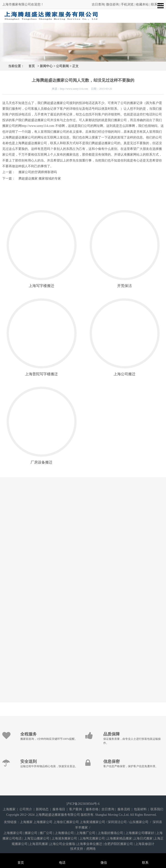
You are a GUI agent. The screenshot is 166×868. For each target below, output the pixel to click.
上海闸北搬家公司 (92, 838)
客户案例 (75, 809)
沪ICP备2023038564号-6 (83, 804)
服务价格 (92, 809)
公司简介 (26, 809)
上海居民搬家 (39, 844)
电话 (62, 857)
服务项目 (59, 809)
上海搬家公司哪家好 (140, 833)
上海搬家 (9, 809)
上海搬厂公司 (86, 833)
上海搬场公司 (64, 833)
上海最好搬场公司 (110, 833)
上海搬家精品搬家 (119, 838)
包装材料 (140, 809)
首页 (30, 66)
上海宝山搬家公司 (37, 838)
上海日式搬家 (143, 838)
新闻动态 (42, 809)
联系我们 (157, 809)
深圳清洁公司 (117, 822)
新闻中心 (46, 66)
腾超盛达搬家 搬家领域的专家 (40, 179)
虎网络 (91, 849)
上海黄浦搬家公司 (92, 822)
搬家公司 (31, 833)
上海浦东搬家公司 (64, 838)
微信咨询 (112, 4)
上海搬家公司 (43, 822)
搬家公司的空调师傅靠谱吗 (38, 172)
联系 (145, 857)
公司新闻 (62, 66)
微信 (104, 857)
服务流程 (124, 809)
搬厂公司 (46, 833)
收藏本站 (142, 4)
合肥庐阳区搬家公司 (119, 844)
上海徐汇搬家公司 (66, 822)
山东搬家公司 (139, 822)
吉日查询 (98, 4)
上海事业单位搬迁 (89, 844)
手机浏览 (127, 4)
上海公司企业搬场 (62, 844)
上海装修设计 (145, 844)
